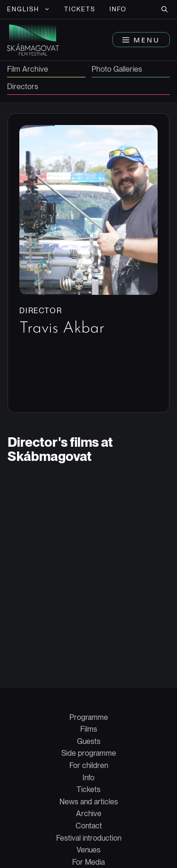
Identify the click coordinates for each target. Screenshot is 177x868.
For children (89, 765)
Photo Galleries (117, 70)
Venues (88, 850)
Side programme (89, 753)
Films (89, 729)
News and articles (89, 802)
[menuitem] (29, 9)
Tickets (80, 9)
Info (118, 9)
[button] (164, 9)
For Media (88, 862)
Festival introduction (89, 838)
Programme (89, 717)
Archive (89, 814)
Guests (89, 741)
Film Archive (28, 70)
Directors (23, 87)
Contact (89, 826)
